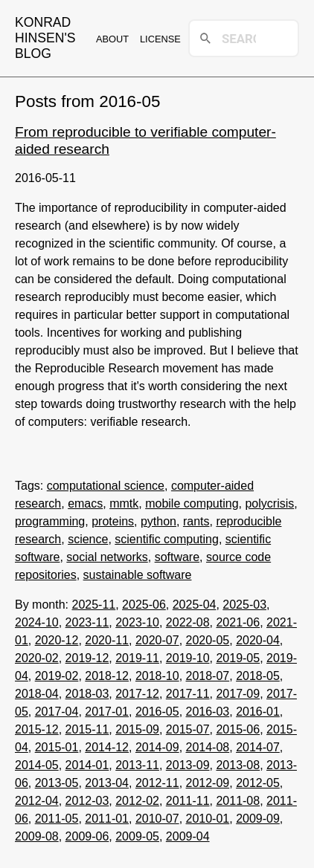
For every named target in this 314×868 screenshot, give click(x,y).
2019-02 (57, 676)
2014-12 (107, 747)
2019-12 (87, 658)
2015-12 (37, 729)
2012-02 (137, 801)
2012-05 (258, 783)
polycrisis (269, 503)
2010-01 (208, 819)
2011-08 (238, 801)
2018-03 (87, 694)
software (177, 557)
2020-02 (37, 658)
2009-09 (258, 819)
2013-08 (238, 765)
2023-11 (87, 622)
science (88, 539)
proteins (113, 521)
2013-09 (188, 765)
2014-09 (157, 747)
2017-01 (107, 712)
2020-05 (208, 640)
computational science (106, 486)
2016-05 (157, 712)
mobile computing (192, 503)
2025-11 (93, 605)
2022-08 (188, 622)
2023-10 (137, 622)
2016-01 (258, 712)
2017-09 (238, 694)
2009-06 (87, 836)
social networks (107, 557)
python (158, 521)
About (112, 39)
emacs (85, 503)
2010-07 (157, 819)
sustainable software (138, 575)
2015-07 (188, 729)
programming (50, 521)
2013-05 (57, 783)
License (160, 39)
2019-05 (238, 658)
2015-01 (57, 747)
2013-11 (137, 765)
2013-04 (107, 783)
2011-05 (57, 819)
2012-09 (208, 783)
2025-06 (144, 605)
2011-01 (107, 819)
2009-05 (137, 836)
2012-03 (87, 801)
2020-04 (258, 640)
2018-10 (157, 676)
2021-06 (238, 622)
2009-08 (37, 836)
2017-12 (137, 694)
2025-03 (244, 605)
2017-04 (57, 712)
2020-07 (157, 640)
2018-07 (208, 676)
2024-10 (37, 622)
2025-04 (195, 605)
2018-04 (37, 694)
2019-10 (188, 658)
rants (196, 521)
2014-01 (87, 765)
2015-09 (137, 729)
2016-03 (208, 712)
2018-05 (258, 676)
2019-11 (137, 658)
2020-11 (107, 640)
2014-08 (208, 747)
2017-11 (188, 694)
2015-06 (238, 729)
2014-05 (37, 765)
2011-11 (188, 801)
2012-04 (37, 801)
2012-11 (157, 783)
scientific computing (167, 539)
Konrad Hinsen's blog (45, 38)
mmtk (124, 503)
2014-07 (258, 747)
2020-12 (57, 640)
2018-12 (107, 676)
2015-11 (87, 729)
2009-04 (188, 836)
